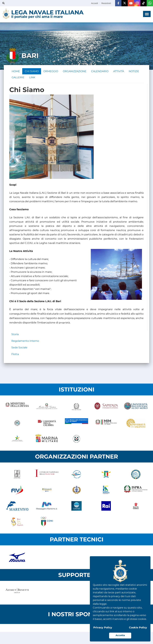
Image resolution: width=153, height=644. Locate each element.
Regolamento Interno (25, 341)
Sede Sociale (19, 348)
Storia (15, 335)
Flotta (15, 354)
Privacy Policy (103, 628)
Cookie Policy (138, 628)
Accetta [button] (120, 635)
